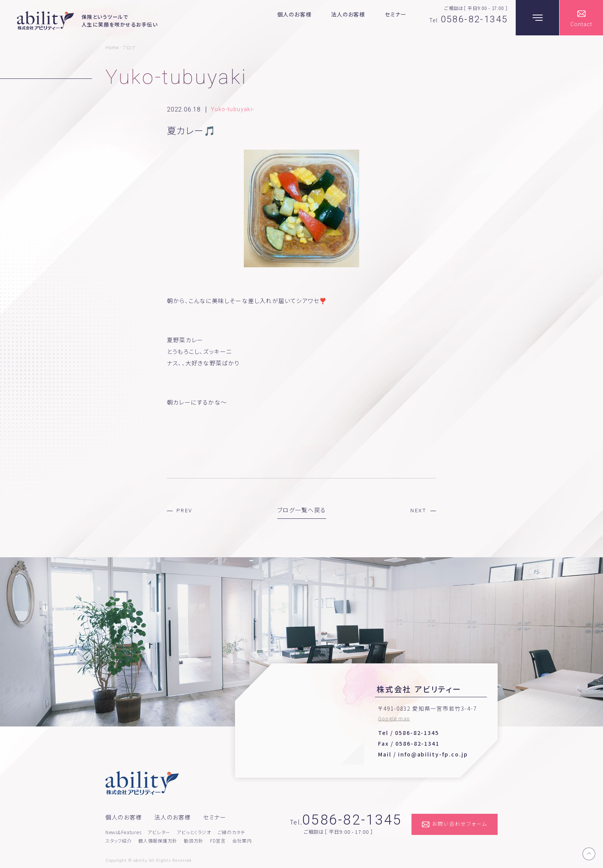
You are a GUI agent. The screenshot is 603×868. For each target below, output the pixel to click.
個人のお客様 (294, 14)
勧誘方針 (194, 841)
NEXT (418, 511)
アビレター (159, 832)
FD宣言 (218, 841)
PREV (185, 511)
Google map (394, 718)
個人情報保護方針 (158, 841)
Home (112, 48)
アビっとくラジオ (194, 832)
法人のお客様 (348, 14)
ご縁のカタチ (231, 832)
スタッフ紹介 (118, 841)
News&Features (123, 832)
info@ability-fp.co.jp (433, 754)
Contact (581, 24)
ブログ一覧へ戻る (302, 510)
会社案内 (242, 841)
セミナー (396, 14)
